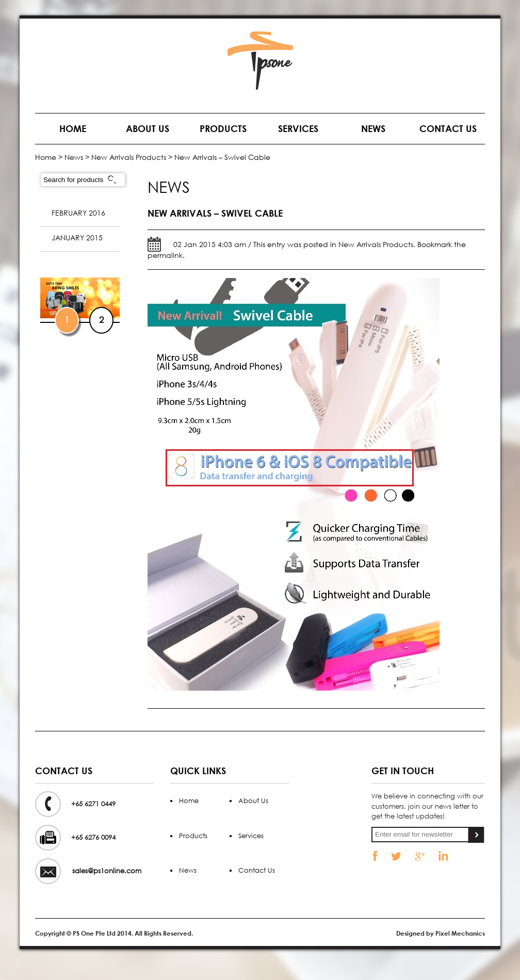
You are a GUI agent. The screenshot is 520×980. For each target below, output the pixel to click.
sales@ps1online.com (107, 871)
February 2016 (78, 213)
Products (223, 128)
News (373, 128)
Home (73, 128)
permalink (165, 255)
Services (298, 128)
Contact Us (448, 128)
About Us (148, 128)
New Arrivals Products (129, 157)
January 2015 (77, 238)
